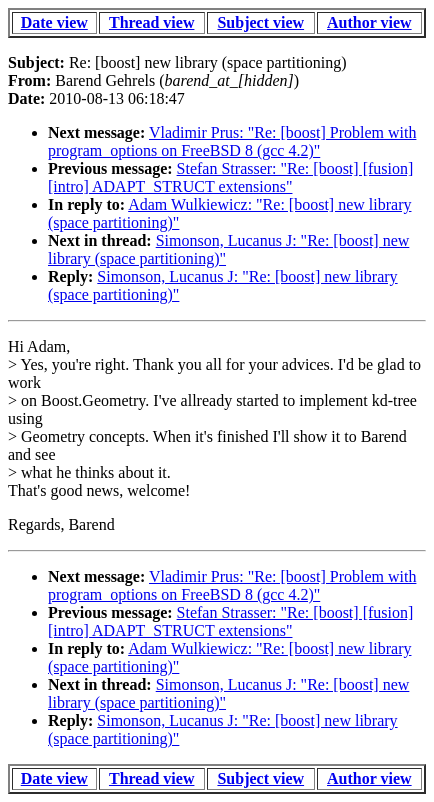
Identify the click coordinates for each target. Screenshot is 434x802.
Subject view (260, 22)
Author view (369, 22)
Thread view (151, 22)
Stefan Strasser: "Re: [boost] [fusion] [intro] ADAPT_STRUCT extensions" (230, 177)
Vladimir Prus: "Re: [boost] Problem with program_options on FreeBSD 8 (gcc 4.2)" (232, 141)
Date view (54, 22)
